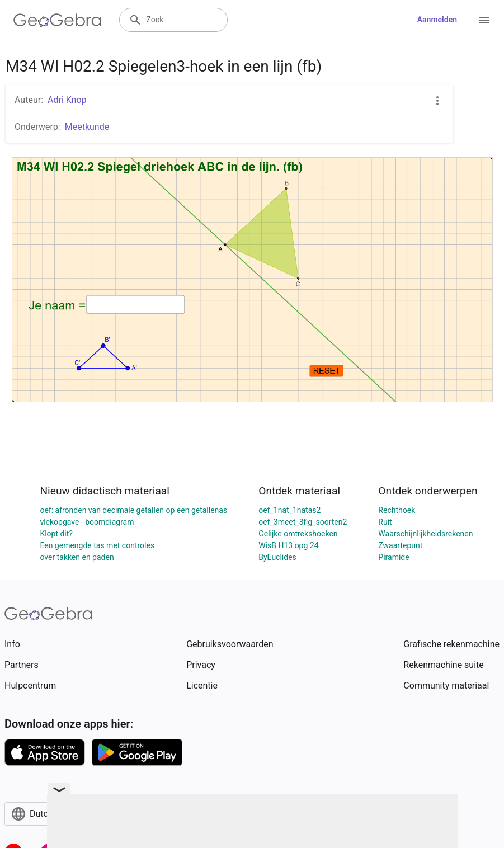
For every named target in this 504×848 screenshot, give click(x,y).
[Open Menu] (484, 20)
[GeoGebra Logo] (57, 20)
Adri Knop (67, 100)
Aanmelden (437, 20)
